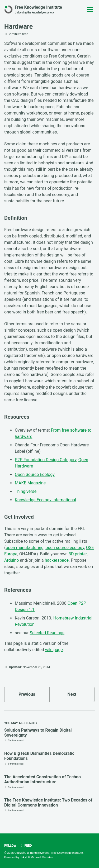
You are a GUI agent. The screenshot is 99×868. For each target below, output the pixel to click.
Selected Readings (47, 633)
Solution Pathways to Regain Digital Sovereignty (38, 733)
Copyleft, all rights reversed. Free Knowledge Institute (49, 853)
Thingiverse (26, 491)
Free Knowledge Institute (38, 10)
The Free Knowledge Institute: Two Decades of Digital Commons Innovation (48, 803)
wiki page (54, 650)
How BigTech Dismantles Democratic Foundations (39, 756)
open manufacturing (25, 548)
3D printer (78, 554)
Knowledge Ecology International (45, 500)
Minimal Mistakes (42, 857)
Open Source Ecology (35, 474)
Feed (26, 846)
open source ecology (65, 548)
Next (72, 694)
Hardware (18, 27)
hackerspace (57, 560)
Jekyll (24, 857)
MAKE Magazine (30, 483)
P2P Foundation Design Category (46, 460)
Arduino (11, 560)
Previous (27, 694)
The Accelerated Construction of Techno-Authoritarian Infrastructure (43, 779)
